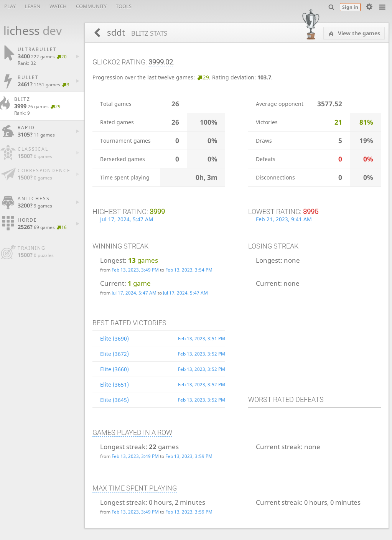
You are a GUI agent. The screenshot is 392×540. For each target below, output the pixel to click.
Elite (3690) (114, 338)
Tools (124, 6)
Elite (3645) (114, 400)
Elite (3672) (114, 354)
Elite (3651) (114, 384)
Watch (58, 6)
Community (91, 6)
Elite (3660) (114, 369)
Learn (33, 6)
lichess (28, 30)
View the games (358, 33)
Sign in (350, 7)
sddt (136, 32)
